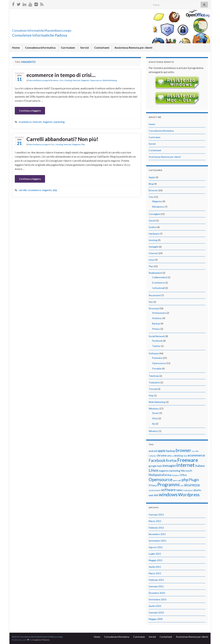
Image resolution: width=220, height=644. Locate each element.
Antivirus (157, 318)
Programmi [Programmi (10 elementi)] (168, 485)
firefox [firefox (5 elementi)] (171, 460)
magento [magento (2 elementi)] (164, 471)
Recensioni (155, 295)
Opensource (96, 80)
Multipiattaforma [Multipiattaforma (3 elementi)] (160, 475)
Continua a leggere (30, 111)
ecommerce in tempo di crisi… (61, 75)
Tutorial (153, 389)
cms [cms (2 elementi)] (169, 456)
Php (83, 144)
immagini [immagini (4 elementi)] (169, 466)
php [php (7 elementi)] (185, 480)
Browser (54, 80)
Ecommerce (158, 283)
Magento (85, 80)
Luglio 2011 (155, 554)
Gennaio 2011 (156, 586)
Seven (155, 413)
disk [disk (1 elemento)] (185, 456)
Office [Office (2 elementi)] (183, 475)
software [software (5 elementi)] (168, 490)
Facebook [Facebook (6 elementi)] (157, 460)
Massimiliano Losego (38, 80)
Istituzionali (158, 288)
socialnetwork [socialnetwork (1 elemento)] (155, 490)
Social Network (157, 336)
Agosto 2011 (156, 547)
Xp (154, 424)
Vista (155, 418)
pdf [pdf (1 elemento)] (180, 480)
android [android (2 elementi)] (153, 451)
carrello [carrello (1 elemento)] (195, 451)
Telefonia (154, 376)
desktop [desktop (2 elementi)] (179, 456)
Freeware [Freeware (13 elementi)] (188, 460)
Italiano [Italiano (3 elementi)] (200, 466)
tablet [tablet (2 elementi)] (179, 490)
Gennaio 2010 (156, 612)
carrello (23, 190)
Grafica (153, 227)
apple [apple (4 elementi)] (162, 451)
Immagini (153, 247)
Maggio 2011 (156, 560)
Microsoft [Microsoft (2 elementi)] (186, 471)
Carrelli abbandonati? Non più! (62, 139)
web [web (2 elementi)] (151, 495)
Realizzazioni (155, 273)
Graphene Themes (41, 640)
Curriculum (68, 48)
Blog (151, 184)
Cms (61, 80)
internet (37, 122)
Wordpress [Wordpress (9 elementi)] (189, 495)
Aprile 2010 (155, 606)
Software (154, 353)
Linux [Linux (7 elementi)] (153, 470)
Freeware (157, 358)
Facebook (157, 341)
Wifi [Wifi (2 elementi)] (156, 495)
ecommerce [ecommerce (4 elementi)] (196, 455)
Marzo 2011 (155, 573)
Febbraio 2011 (156, 580)
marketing (59, 122)
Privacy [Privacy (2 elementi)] (153, 485)
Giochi (152, 221)
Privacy (156, 329)
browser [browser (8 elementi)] (183, 450)
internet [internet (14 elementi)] (185, 465)
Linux (152, 260)
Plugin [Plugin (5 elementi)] (194, 480)
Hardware (154, 234)
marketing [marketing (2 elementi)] (175, 471)
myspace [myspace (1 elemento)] (175, 475)
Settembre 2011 (158, 541)
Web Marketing (110, 80)
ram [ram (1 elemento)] (182, 485)
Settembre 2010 (158, 599)
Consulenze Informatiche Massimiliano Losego (63, 29)
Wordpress (158, 207)
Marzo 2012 (155, 521)
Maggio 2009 (156, 619)
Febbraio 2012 (156, 528)
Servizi (85, 48)
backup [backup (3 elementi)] (171, 451)
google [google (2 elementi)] (153, 466)
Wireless (153, 431)
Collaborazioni (160, 277)
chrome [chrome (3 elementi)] (162, 455)
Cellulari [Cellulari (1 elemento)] (152, 456)
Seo (151, 302)
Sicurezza (154, 308)
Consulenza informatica (40, 48)
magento (48, 122)
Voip (151, 395)
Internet (76, 80)
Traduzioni (154, 382)
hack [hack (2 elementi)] (159, 466)
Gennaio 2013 (156, 515)
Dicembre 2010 (157, 593)
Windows (154, 409)
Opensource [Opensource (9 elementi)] (161, 479)
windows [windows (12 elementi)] (168, 494)
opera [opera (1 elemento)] (175, 480)
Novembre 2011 (157, 534)
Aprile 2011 (155, 567)
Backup (156, 323)
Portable (157, 368)
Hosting (68, 80)
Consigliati (154, 214)
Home (16, 48)
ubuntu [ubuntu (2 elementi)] (197, 490)
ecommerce (25, 122)
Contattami (102, 48)
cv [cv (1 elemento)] (173, 456)
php (55, 190)
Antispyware (159, 313)
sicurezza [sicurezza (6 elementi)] (192, 485)
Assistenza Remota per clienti (133, 48)
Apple (152, 177)
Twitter (156, 346)
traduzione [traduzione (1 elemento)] (188, 490)
